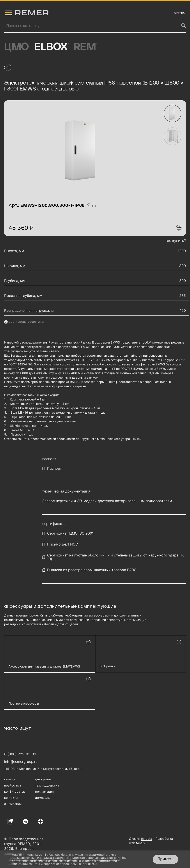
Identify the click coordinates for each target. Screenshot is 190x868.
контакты (11, 798)
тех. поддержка (47, 785)
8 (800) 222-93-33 (20, 754)
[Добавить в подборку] (179, 228)
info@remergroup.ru (21, 762)
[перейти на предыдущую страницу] (8, 67)
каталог (10, 779)
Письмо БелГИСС (63, 544)
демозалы (43, 798)
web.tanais (137, 843)
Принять (165, 859)
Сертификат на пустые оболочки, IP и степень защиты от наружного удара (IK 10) (115, 557)
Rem (85, 47)
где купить (43, 779)
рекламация (44, 791)
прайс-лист (13, 785)
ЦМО (17, 47)
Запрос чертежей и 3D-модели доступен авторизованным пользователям (107, 501)
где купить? (176, 241)
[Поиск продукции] (92, 26)
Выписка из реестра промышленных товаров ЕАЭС (92, 570)
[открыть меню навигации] (180, 12)
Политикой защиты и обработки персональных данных (53, 864)
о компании (13, 804)
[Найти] (183, 25)
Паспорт (54, 469)
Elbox (51, 47)
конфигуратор (15, 791)
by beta (146, 839)
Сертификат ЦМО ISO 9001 (70, 533)
